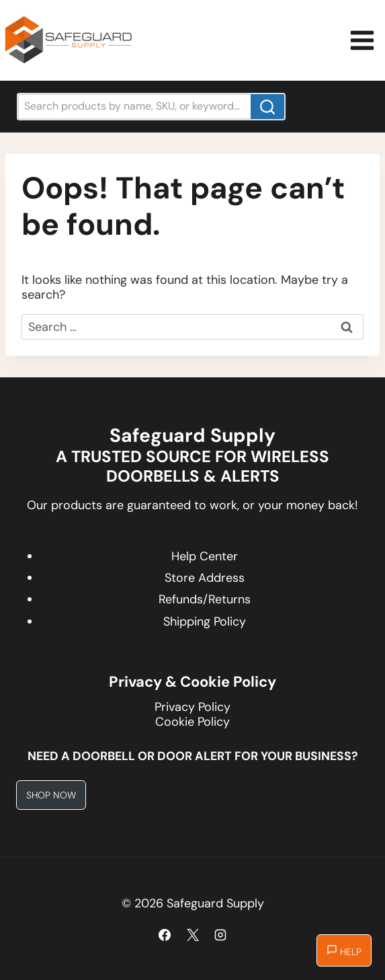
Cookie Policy (192, 722)
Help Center (205, 556)
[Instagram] (220, 935)
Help (344, 951)
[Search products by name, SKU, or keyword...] (151, 107)
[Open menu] (364, 40)
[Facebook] (165, 935)
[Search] (267, 107)
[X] (193, 935)
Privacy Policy (192, 707)
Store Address (205, 578)
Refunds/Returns (205, 599)
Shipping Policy (205, 621)
